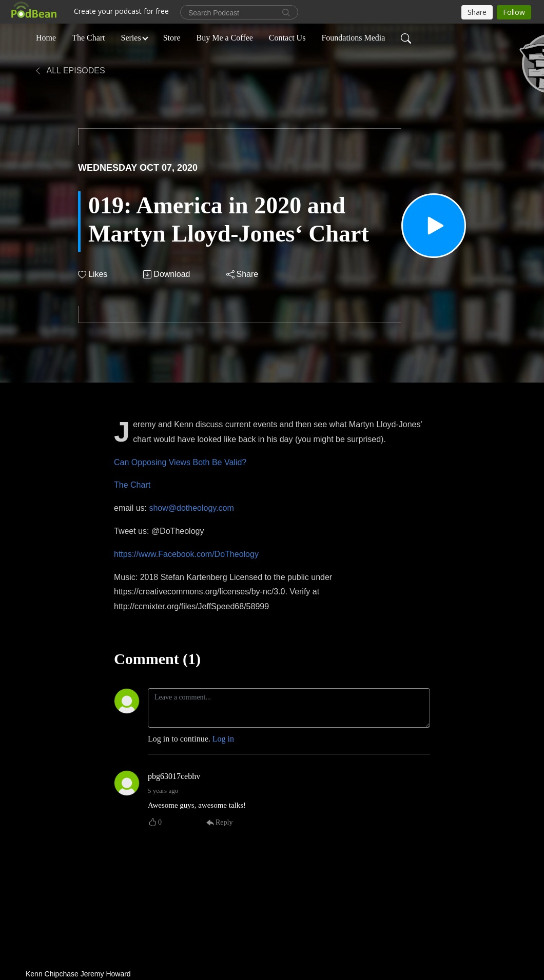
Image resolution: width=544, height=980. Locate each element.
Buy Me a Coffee (225, 38)
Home (46, 38)
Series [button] (131, 38)
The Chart (88, 38)
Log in (223, 739)
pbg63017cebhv (174, 776)
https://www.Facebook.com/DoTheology (186, 554)
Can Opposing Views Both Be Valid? (180, 462)
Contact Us (287, 38)
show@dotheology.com (191, 508)
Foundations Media (353, 38)
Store (172, 38)
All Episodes (70, 71)
